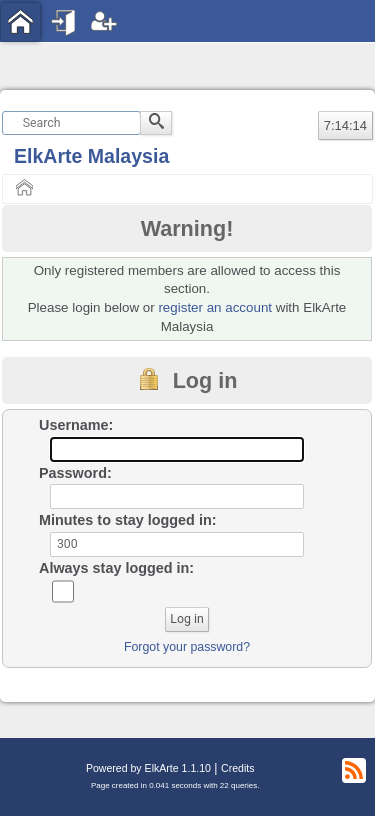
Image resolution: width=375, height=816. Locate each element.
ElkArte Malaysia (91, 156)
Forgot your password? (187, 647)
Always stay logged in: (116, 568)
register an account (215, 307)
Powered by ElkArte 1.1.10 (148, 768)
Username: (76, 425)
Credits (237, 768)
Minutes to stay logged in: (128, 520)
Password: (75, 473)
